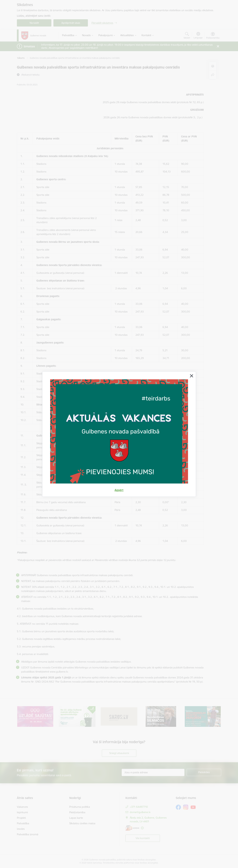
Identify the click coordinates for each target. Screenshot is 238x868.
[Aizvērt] (191, 376)
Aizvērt (119, 490)
